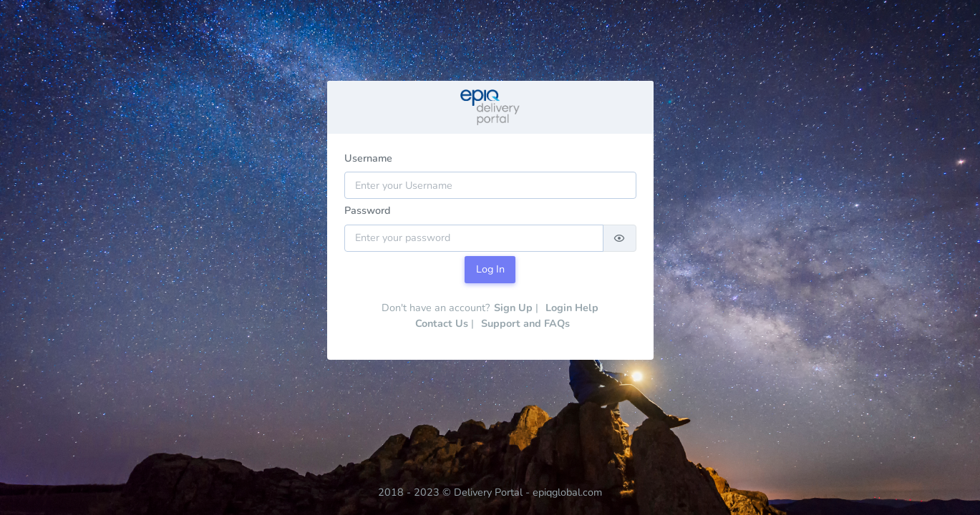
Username (368, 158)
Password (368, 210)
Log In (490, 269)
